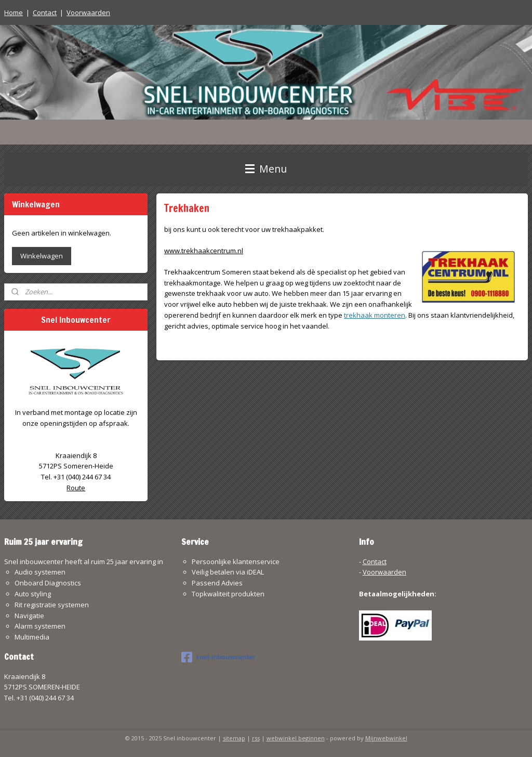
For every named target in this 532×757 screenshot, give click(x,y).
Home (14, 12)
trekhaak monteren (375, 315)
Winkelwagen (42, 256)
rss (256, 738)
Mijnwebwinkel (386, 738)
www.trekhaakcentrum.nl (204, 251)
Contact (45, 12)
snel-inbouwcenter (218, 657)
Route (76, 488)
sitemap (234, 738)
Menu (266, 169)
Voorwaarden (88, 12)
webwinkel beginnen (296, 738)
